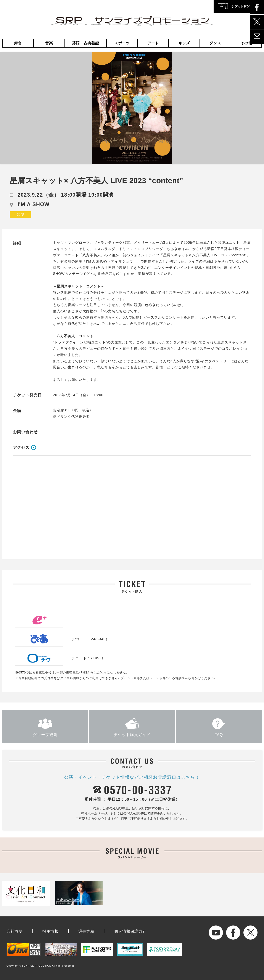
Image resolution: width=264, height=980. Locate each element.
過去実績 (86, 931)
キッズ (184, 43)
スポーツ (122, 43)
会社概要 (15, 931)
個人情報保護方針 (130, 931)
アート (153, 43)
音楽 (49, 43)
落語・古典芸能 (85, 43)
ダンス (215, 43)
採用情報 (51, 931)
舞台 (18, 43)
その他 (246, 43)
